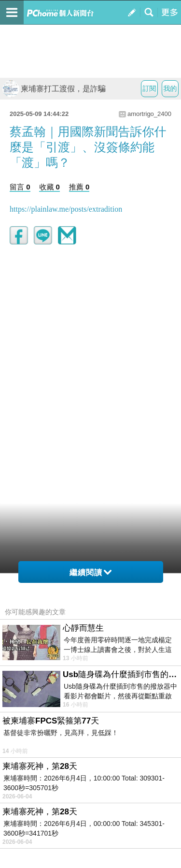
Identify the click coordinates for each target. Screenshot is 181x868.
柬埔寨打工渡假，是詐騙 (54, 89)
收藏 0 (49, 187)
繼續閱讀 (90, 572)
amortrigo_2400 (149, 114)
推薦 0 (79, 187)
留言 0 (20, 187)
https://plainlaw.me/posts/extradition (66, 209)
